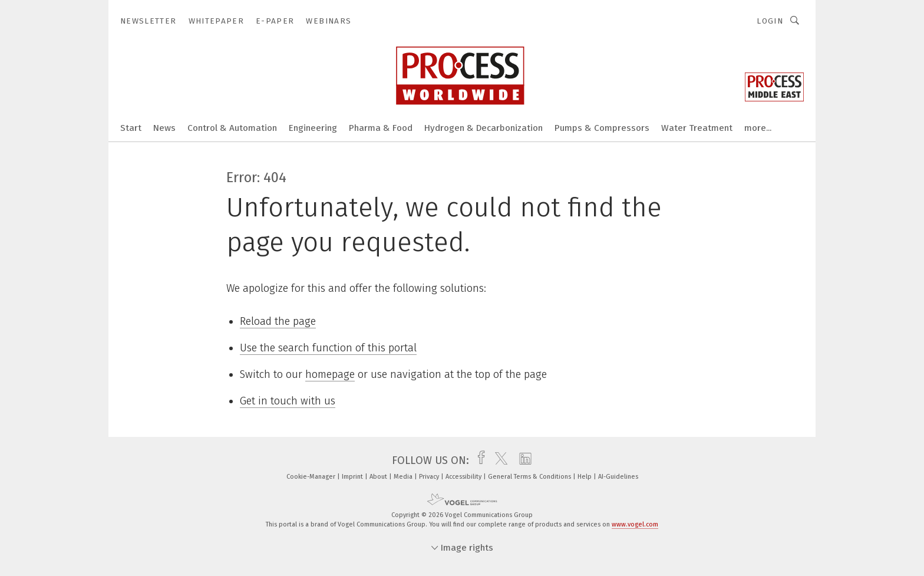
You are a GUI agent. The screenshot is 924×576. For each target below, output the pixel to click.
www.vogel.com (635, 524)
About (379, 477)
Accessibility (464, 477)
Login (770, 21)
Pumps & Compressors (602, 128)
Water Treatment (697, 128)
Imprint (353, 477)
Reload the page (278, 321)
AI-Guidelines (618, 477)
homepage (330, 374)
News (164, 128)
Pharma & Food (381, 128)
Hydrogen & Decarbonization (484, 128)
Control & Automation (232, 128)
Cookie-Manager (312, 477)
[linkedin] (522, 460)
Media (404, 477)
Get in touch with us (288, 401)
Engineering (313, 128)
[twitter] (498, 460)
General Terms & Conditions (530, 477)
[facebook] (478, 460)
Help (585, 477)
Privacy (430, 477)
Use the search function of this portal (328, 348)
